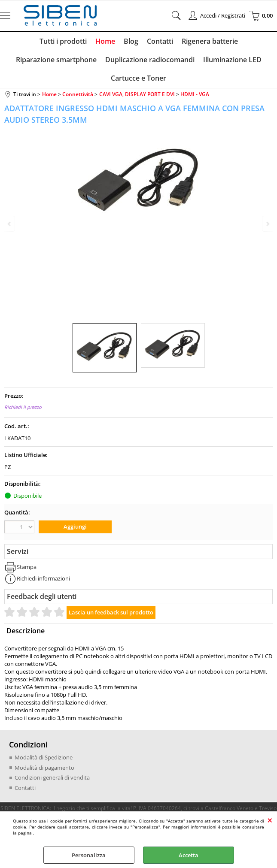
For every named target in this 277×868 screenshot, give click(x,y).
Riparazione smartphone (56, 60)
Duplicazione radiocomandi (150, 60)
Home (105, 41)
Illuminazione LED (232, 60)
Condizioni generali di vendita (52, 777)
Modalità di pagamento (44, 768)
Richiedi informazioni (43, 578)
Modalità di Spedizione (44, 757)
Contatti (160, 41)
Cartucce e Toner (138, 78)
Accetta (189, 855)
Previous (10, 224)
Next (267, 224)
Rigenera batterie (210, 41)
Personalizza (89, 855)
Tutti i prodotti (63, 41)
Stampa (27, 567)
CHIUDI (270, 820)
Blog (131, 41)
